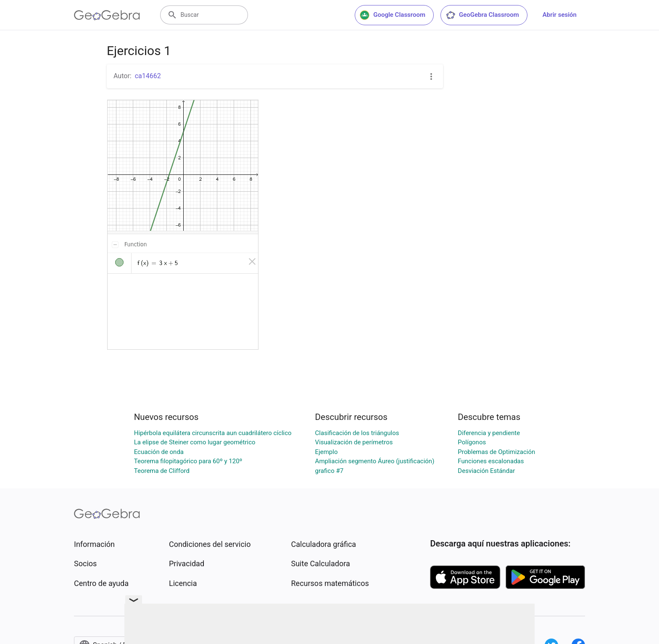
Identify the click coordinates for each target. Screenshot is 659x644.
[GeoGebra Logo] (107, 15)
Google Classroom (393, 15)
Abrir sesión (560, 15)
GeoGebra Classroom (482, 15)
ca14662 (148, 76)
